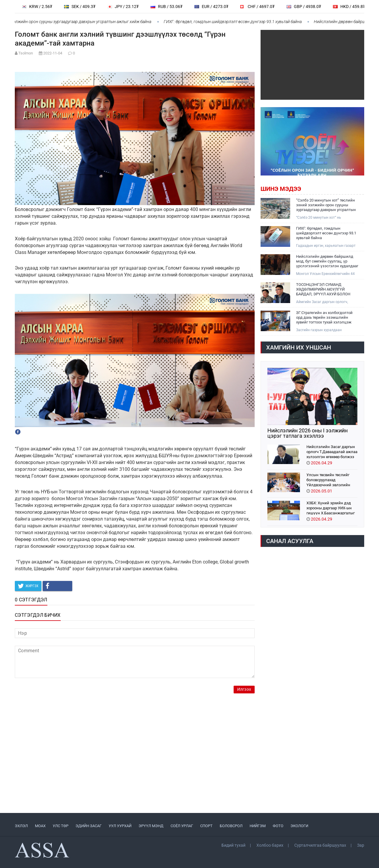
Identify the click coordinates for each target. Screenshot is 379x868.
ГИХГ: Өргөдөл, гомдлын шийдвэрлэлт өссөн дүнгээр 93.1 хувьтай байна (238, 22)
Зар (361, 845)
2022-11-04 (53, 53)
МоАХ (40, 826)
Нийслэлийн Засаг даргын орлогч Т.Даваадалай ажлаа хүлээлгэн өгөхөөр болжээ (332, 451)
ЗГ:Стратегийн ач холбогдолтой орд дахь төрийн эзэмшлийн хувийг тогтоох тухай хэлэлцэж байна (324, 318)
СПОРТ (206, 826)
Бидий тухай (233, 845)
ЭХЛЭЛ (21, 826)
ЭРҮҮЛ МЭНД (151, 826)
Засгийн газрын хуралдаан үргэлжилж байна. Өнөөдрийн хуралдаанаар (321, 330)
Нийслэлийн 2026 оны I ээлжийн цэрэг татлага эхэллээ (307, 433)
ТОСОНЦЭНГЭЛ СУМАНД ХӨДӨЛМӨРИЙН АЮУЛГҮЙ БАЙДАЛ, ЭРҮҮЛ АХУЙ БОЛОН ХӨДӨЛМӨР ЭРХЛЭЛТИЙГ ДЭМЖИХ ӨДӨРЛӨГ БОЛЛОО (323, 289)
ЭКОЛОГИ (299, 826)
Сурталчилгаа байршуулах (320, 845)
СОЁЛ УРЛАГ (182, 826)
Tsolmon (26, 53)
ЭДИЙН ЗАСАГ (89, 826)
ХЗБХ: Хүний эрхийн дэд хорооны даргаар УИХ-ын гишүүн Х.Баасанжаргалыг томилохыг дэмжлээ (331, 508)
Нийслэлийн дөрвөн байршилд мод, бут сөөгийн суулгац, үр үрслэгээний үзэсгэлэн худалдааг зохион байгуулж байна (327, 261)
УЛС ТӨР (61, 826)
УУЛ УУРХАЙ (120, 826)
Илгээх (244, 689)
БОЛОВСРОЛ (231, 826)
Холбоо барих (270, 845)
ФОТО (278, 826)
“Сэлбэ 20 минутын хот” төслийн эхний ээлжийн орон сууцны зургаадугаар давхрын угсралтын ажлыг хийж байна (326, 205)
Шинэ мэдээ (281, 189)
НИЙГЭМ (258, 826)
